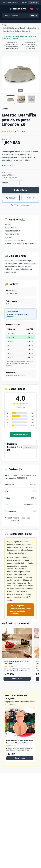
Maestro (5, 109)
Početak (5, 25)
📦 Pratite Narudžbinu (10, 3)
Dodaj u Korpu (21, 190)
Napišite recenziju (20, 434)
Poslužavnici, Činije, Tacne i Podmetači (17, 31)
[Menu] (4, 9)
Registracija (34, 3)
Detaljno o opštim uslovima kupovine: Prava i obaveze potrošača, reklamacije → (20, 610)
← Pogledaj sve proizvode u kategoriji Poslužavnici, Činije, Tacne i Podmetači (19, 37)
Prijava (25, 3)
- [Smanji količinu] (12, 183)
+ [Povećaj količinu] (22, 183)
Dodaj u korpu (17, 679)
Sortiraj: (19, 447)
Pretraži (34, 15)
